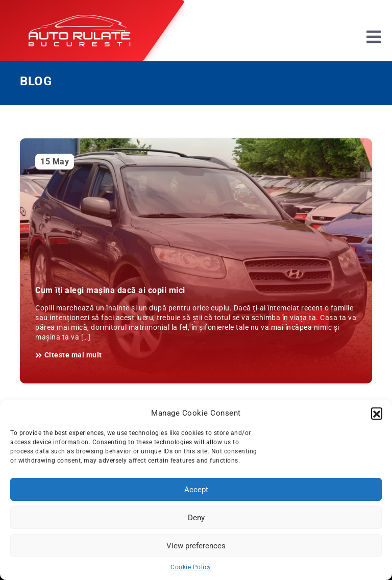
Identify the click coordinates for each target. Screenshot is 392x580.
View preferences (196, 546)
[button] (377, 413)
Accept (196, 490)
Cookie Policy (191, 567)
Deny (196, 518)
